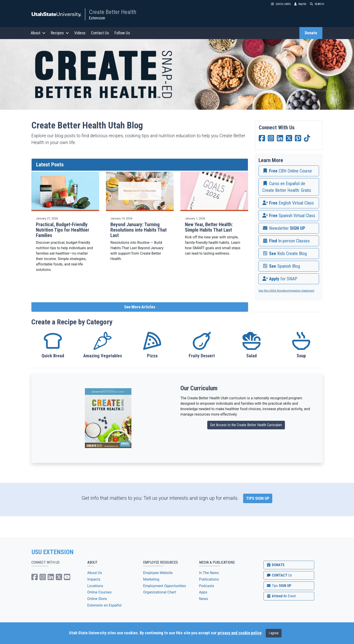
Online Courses (100, 592)
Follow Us (122, 33)
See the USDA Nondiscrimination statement (286, 291)
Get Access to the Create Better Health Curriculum (246, 425)
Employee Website (158, 573)
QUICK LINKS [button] (281, 4)
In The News (209, 573)
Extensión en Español (105, 605)
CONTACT (279, 575)
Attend (281, 596)
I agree (274, 633)
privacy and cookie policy (239, 633)
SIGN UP (279, 586)
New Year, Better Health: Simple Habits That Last (209, 227)
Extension (97, 18)
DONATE (275, 565)
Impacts (94, 579)
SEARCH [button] (317, 4)
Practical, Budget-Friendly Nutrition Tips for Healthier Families (63, 230)
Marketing (151, 579)
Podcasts (207, 586)
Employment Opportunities (165, 586)
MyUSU (300, 4)
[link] (289, 171)
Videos (80, 33)
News (204, 599)
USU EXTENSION (53, 552)
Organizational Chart (160, 592)
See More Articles (140, 307)
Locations (95, 586)
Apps (203, 592)
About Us (95, 573)
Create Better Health (113, 12)
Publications (209, 579)
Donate (311, 33)
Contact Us (100, 33)
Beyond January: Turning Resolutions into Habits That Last (139, 230)
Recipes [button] (60, 33)
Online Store (97, 599)
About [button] (38, 33)
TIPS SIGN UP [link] (258, 498)
